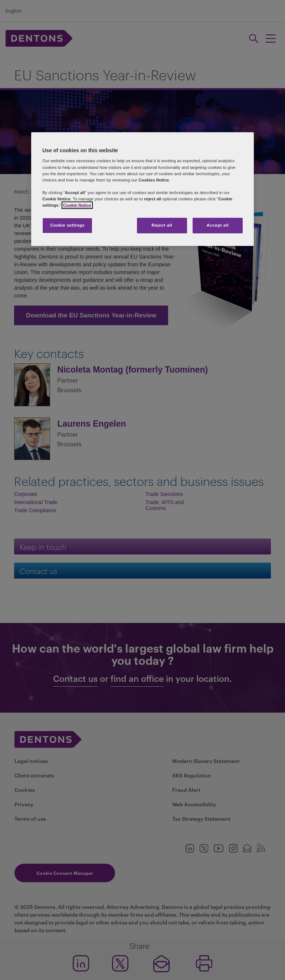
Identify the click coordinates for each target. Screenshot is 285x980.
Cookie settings (67, 225)
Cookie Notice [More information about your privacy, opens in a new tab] (77, 205)
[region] (142, 189)
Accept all (218, 225)
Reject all (162, 225)
